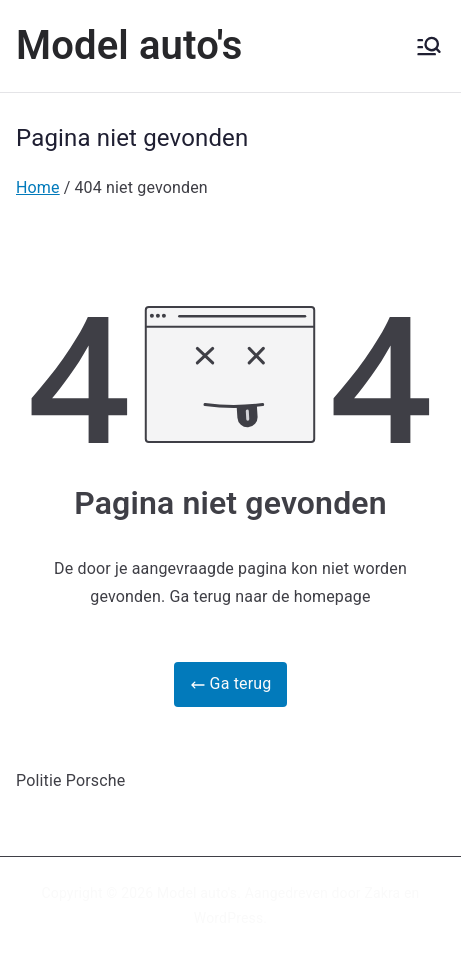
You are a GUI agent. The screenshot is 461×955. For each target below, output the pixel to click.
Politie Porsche (70, 780)
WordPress (228, 918)
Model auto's (129, 45)
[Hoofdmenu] (429, 46)
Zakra (382, 893)
